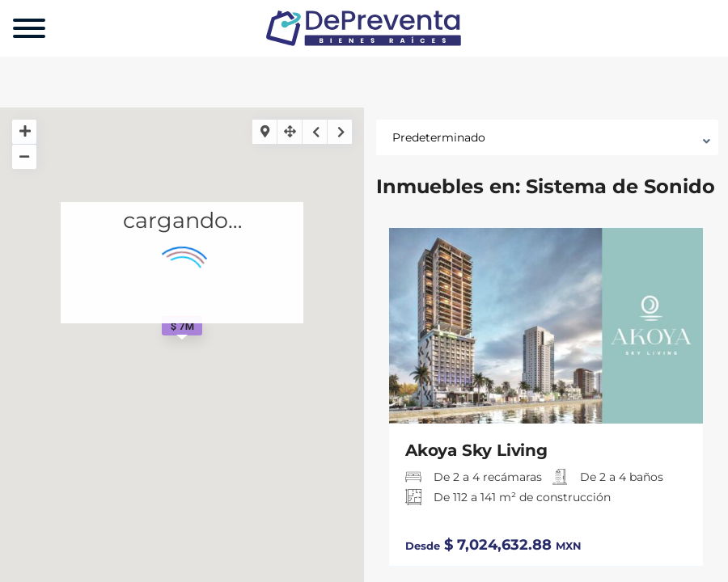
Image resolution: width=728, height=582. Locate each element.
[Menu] (29, 28)
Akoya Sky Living (476, 450)
